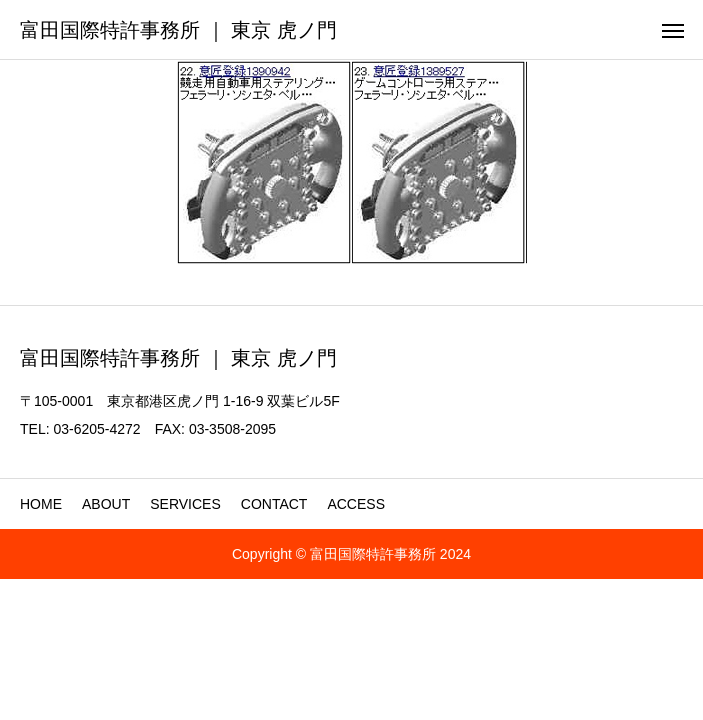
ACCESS (356, 504)
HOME (41, 504)
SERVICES (185, 504)
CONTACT (274, 504)
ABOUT (106, 504)
